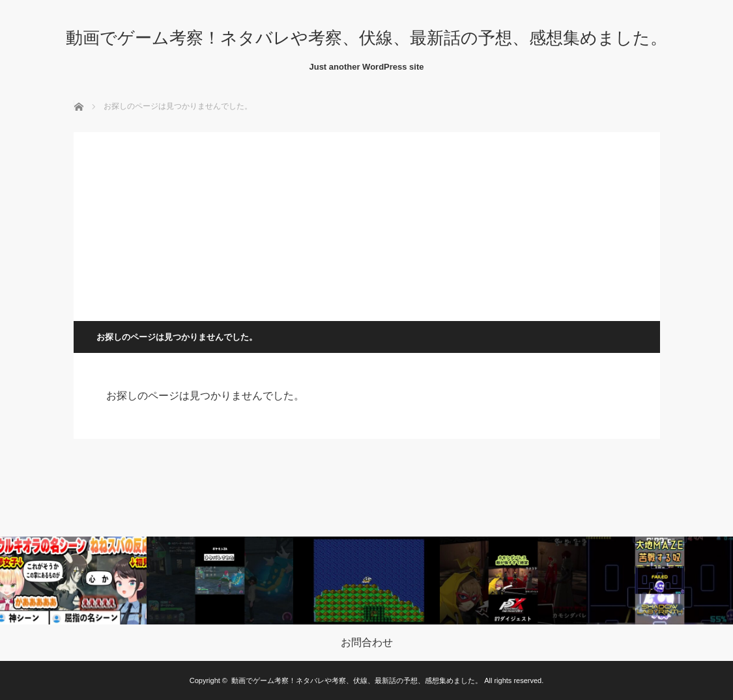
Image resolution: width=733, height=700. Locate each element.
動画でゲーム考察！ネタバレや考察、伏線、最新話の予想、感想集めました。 (366, 38)
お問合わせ (367, 643)
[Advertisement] (367, 223)
